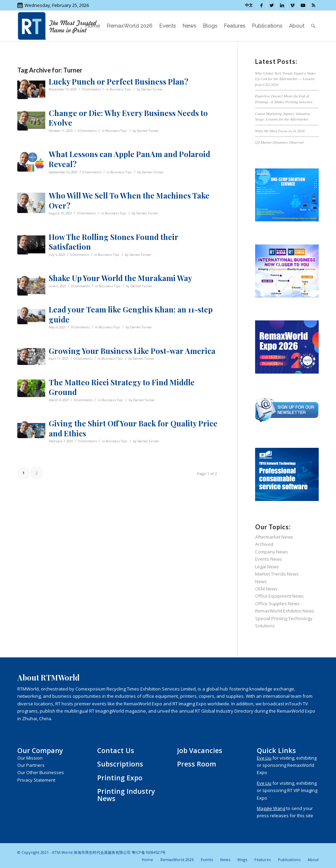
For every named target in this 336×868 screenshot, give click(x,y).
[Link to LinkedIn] (282, 5)
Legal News (267, 567)
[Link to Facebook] (262, 5)
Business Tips (120, 89)
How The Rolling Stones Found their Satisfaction (114, 242)
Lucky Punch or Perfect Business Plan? (119, 81)
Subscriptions (120, 764)
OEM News (266, 589)
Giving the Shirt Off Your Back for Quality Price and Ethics (133, 428)
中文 (249, 5)
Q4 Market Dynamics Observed (279, 142)
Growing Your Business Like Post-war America (132, 351)
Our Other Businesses (41, 772)
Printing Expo (120, 778)
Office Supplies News (277, 604)
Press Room (197, 764)
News (261, 581)
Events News (269, 559)
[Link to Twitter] (272, 5)
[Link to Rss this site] (314, 5)
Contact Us (116, 750)
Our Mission (30, 758)
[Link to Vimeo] (293, 5)
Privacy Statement (36, 780)
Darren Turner (152, 89)
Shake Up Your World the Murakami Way (120, 278)
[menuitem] (93, 26)
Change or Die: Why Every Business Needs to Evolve (128, 118)
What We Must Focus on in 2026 (280, 131)
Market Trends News (277, 574)
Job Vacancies (200, 750)
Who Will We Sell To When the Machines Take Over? (129, 200)
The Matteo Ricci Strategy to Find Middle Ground (122, 387)
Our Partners (31, 765)
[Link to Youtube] (303, 5)
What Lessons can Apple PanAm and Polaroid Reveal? (129, 159)
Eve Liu (264, 758)
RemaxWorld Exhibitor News (285, 611)
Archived (264, 544)
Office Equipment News (279, 596)
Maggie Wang (271, 808)
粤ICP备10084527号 (149, 852)
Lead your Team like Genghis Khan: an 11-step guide (131, 314)
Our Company (40, 750)
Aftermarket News (274, 537)
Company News (272, 552)
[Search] (313, 26)
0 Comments (91, 89)
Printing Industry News (126, 795)
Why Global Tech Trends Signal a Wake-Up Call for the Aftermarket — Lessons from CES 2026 (286, 79)
